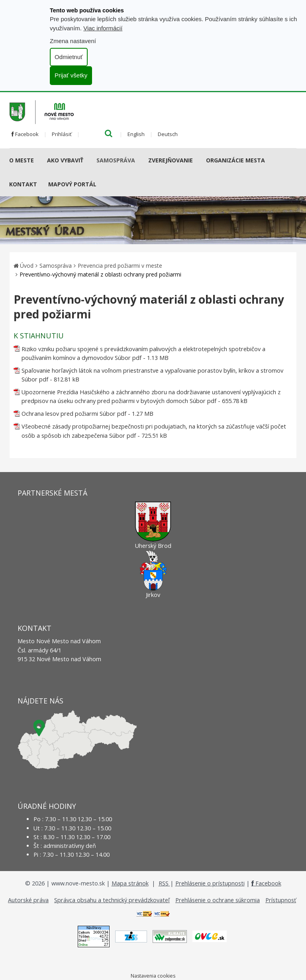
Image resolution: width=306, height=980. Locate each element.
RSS (164, 883)
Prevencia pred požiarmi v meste (120, 266)
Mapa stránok (130, 883)
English (136, 134)
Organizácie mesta (235, 160)
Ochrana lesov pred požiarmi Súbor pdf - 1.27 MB (87, 414)
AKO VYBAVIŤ (65, 160)
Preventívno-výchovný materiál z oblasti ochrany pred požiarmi (100, 274)
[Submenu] (37, 160)
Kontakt (23, 184)
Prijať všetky (71, 75)
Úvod (27, 266)
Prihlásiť (62, 134)
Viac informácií (103, 28)
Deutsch (168, 134)
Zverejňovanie (171, 160)
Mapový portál (72, 184)
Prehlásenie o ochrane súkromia (218, 900)
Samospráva (116, 160)
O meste (22, 160)
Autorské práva (28, 900)
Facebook (25, 134)
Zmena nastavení (73, 41)
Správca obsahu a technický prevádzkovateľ (112, 900)
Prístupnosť (281, 900)
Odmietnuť (69, 57)
